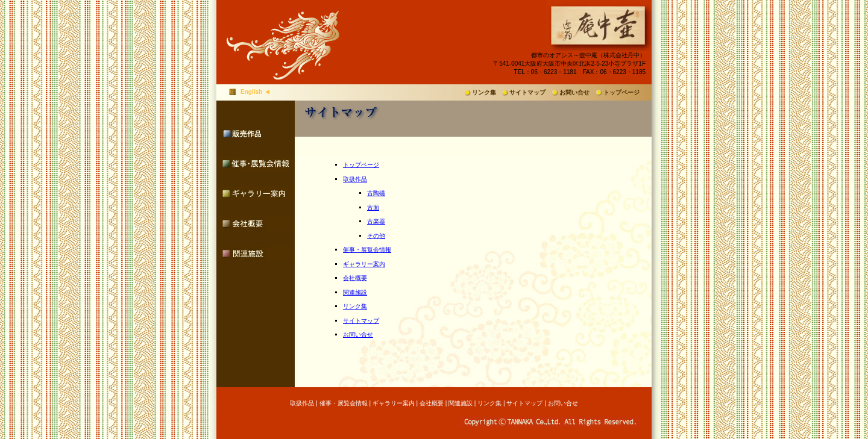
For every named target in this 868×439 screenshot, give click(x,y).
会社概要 (355, 278)
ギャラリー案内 (364, 264)
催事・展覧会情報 (367, 250)
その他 (376, 236)
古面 (373, 207)
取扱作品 (355, 179)
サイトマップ (527, 92)
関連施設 (355, 292)
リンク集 (484, 92)
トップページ (621, 92)
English (251, 92)
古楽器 (376, 221)
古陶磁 (376, 193)
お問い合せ (574, 92)
